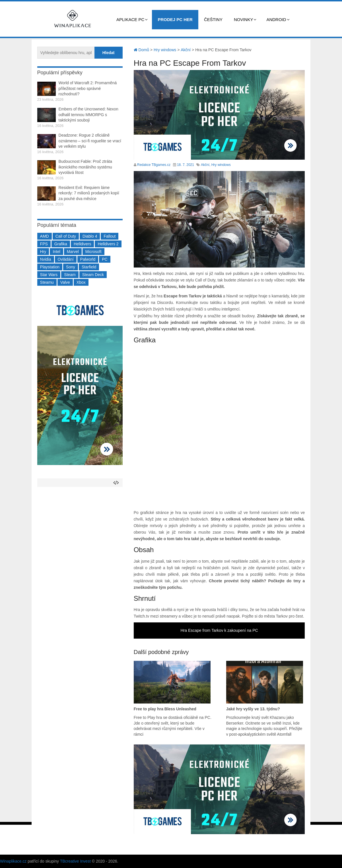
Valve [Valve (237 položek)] (65, 282)
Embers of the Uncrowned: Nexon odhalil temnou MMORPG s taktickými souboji (88, 115)
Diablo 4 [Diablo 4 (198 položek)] (90, 236)
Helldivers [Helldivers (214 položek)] (82, 244)
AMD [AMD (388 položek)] (45, 236)
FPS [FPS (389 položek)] (44, 244)
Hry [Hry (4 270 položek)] (43, 252)
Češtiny (213, 19)
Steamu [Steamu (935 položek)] (47, 282)
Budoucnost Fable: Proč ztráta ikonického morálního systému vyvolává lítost (85, 167)
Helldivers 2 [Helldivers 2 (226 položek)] (108, 244)
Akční (205, 165)
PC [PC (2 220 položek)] (105, 259)
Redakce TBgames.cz (154, 165)
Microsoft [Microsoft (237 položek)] (93, 252)
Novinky (244, 19)
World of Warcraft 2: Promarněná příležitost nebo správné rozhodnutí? (88, 88)
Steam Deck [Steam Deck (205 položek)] (93, 275)
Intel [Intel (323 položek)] (56, 252)
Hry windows (221, 165)
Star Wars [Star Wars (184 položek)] (49, 275)
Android (276, 19)
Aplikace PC (130, 19)
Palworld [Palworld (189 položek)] (88, 259)
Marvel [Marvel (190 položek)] (73, 252)
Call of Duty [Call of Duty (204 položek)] (66, 236)
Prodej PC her (175, 19)
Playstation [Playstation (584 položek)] (50, 267)
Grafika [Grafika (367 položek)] (61, 244)
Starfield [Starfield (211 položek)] (89, 267)
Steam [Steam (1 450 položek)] (70, 275)
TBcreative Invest (75, 861)
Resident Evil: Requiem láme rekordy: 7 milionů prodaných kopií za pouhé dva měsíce (89, 193)
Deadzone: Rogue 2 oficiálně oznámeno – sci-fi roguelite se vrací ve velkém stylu (90, 141)
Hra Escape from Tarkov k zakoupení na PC (219, 630)
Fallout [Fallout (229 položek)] (110, 236)
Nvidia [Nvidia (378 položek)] (46, 259)
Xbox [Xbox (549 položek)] (81, 282)
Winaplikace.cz (13, 861)
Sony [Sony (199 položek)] (71, 267)
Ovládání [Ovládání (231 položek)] (66, 259)
